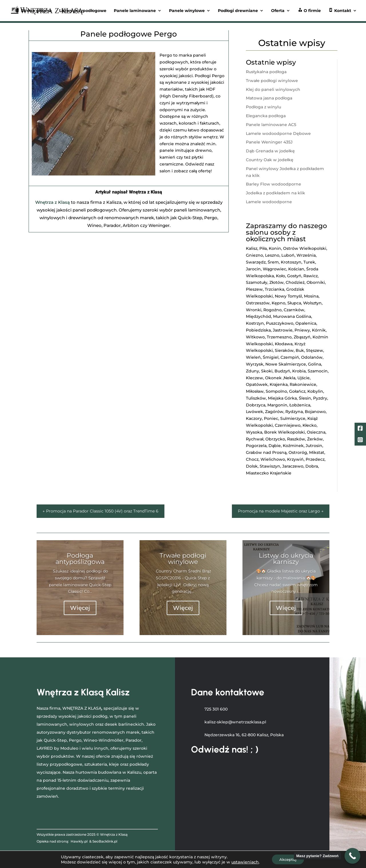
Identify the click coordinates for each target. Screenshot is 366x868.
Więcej (80, 608)
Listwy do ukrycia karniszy (286, 559)
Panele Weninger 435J (269, 142)
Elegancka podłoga (266, 116)
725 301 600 (216, 709)
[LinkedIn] (360, 440)
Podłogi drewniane (238, 11)
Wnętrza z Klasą (52, 202)
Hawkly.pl (79, 841)
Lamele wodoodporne (269, 202)
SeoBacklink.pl (105, 841)
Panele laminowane (135, 11)
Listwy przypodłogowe (83, 11)
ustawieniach (243, 862)
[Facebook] (360, 429)
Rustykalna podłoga (266, 72)
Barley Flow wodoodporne (273, 184)
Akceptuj (288, 859)
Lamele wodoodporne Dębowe (278, 133)
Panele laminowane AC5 (271, 125)
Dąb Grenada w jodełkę (270, 151)
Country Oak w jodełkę (270, 160)
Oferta (278, 11)
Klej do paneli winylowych (273, 89)
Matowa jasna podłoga (269, 98)
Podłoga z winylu (263, 107)
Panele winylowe (187, 11)
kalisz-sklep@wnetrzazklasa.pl (235, 722)
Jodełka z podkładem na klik (276, 193)
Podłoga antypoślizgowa (80, 559)
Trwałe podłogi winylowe (272, 81)
